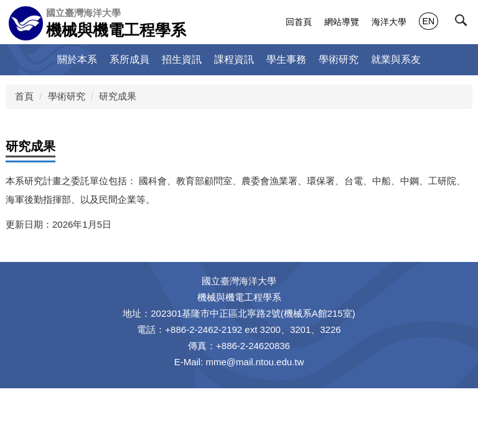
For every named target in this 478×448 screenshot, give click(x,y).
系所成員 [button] (129, 59)
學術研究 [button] (339, 59)
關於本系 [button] (77, 59)
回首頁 (299, 22)
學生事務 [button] (286, 59)
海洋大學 (389, 22)
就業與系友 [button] (396, 59)
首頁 (24, 96)
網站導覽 (342, 22)
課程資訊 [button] (234, 59)
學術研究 (67, 96)
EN (429, 21)
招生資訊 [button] (182, 59)
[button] (464, 23)
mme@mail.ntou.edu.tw (255, 362)
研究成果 (118, 96)
